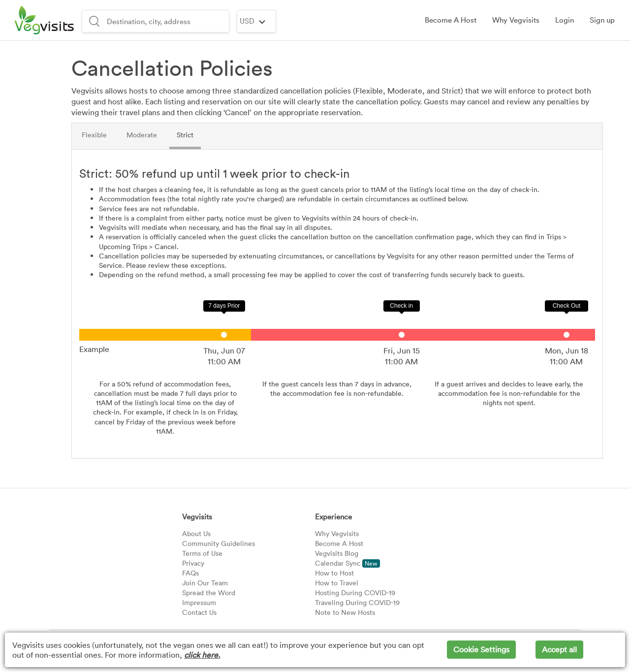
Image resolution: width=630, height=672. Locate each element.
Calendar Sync (347, 563)
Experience (333, 516)
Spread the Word (209, 592)
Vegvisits (197, 516)
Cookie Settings (481, 649)
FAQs (190, 573)
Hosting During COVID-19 (355, 592)
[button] (565, 20)
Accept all (559, 649)
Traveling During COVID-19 (357, 602)
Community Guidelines (219, 543)
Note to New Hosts (345, 612)
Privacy (193, 563)
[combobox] (167, 21)
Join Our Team (205, 583)
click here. (202, 655)
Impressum (199, 602)
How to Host (334, 573)
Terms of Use (202, 553)
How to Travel (337, 583)
